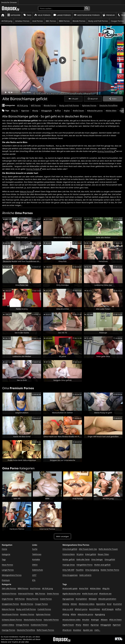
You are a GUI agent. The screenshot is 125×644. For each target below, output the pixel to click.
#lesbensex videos (87, 604)
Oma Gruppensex (70, 575)
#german (25, 110)
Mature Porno (26, 191)
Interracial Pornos (26, 593)
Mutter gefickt (69, 559)
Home (4, 549)
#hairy (78, 625)
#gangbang (100, 614)
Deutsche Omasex (9, 2)
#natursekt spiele (70, 588)
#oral (109, 604)
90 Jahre (80, 554)
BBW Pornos (64, 21)
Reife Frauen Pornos (45, 630)
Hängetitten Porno (85, 565)
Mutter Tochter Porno (110, 570)
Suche (35, 549)
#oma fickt (84, 588)
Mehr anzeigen (62, 536)
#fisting (66, 614)
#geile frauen (68, 625)
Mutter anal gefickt (102, 565)
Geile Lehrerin (85, 575)
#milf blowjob (108, 609)
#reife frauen (78, 110)
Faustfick (80, 570)
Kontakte (36, 559)
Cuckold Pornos (44, 609)
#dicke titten (111, 110)
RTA (34, 580)
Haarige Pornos (8, 630)
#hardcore (67, 630)
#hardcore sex (105, 593)
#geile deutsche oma (71, 593)
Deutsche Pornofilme (108, 105)
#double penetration (107, 599)
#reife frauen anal (90, 593)
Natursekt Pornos (51, 620)
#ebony (66, 604)
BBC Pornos (51, 21)
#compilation (81, 599)
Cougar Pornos (41, 604)
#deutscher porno (95, 110)
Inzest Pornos (46, 599)
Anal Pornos (38, 21)
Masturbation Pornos (33, 620)
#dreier (74, 604)
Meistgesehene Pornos (87, 15)
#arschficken (95, 609)
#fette (73, 614)
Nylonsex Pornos (89, 105)
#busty (35, 110)
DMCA (35, 565)
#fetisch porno (81, 609)
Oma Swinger (97, 559)
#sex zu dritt (68, 609)
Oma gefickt (110, 559)
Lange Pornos (62, 15)
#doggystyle (47, 110)
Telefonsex (37, 554)
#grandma (101, 604)
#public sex (88, 630)
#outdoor (77, 630)
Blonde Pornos (79, 21)
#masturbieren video (72, 620)
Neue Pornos (42, 15)
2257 (34, 575)
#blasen (104, 620)
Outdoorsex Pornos (39, 625)
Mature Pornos (8, 609)
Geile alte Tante (83, 559)
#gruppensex (68, 599)
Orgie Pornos (8, 599)
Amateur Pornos (22, 21)
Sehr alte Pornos (9, 588)
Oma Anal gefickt (70, 549)
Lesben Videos (8, 625)
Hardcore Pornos (9, 593)
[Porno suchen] (61, 8)
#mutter (86, 620)
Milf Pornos (36, 105)
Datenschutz (38, 570)
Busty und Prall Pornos (98, 21)
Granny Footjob (33, 169)
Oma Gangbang (92, 570)
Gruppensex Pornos (10, 604)
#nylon (67, 110)
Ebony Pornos (32, 599)
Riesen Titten (103, 554)
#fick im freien (115, 620)
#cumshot (117, 604)
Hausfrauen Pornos (10, 614)
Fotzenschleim (69, 554)
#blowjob (93, 599)
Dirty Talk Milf (68, 570)
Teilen (113, 99)
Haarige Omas (69, 565)
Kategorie (14, 15)
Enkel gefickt (91, 554)
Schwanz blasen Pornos (12, 620)
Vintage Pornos (22, 625)
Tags (27, 15)
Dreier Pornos (53, 593)
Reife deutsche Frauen (108, 549)
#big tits (15, 110)
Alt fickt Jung (7, 21)
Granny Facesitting (105, 151)
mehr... (97, 630)
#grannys (95, 625)
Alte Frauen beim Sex (88, 549)
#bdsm (86, 625)
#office (58, 110)
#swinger (95, 620)
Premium (109, 15)
